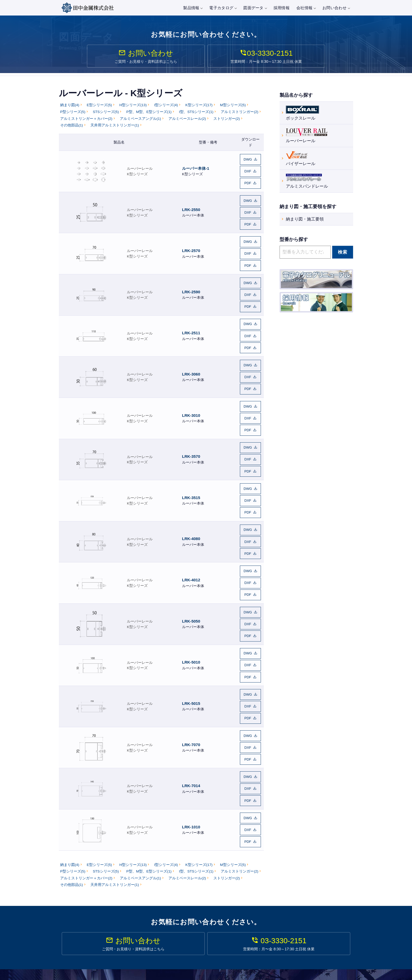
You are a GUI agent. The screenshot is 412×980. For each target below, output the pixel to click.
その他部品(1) (72, 130)
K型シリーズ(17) (199, 110)
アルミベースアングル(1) (140, 123)
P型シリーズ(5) (73, 116)
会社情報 (306, 8)
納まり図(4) (70, 110)
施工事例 (263, 917)
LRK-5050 (191, 558)
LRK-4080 (191, 488)
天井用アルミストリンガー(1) (115, 130)
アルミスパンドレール (307, 182)
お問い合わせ (336, 8)
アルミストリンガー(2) (240, 116)
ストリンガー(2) (227, 123)
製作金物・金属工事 (198, 949)
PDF (248, 183)
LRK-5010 (191, 594)
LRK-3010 (191, 382)
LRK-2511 (191, 311)
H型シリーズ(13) (133, 110)
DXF (248, 173)
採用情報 (282, 8)
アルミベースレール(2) (187, 123)
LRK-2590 (191, 276)
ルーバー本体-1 (196, 170)
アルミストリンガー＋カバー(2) (86, 123)
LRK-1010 (191, 735)
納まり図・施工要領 (305, 221)
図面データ (255, 8)
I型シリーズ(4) (166, 110)
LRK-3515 (191, 452)
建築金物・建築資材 (198, 941)
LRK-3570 (191, 417)
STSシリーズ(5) (106, 116)
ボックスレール (302, 114)
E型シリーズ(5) (99, 110)
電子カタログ (223, 8)
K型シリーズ (137, 176)
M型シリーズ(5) (233, 110)
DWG (248, 163)
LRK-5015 (191, 629)
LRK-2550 (191, 205)
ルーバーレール (140, 170)
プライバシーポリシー (335, 924)
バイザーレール (301, 159)
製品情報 (193, 8)
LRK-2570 (191, 241)
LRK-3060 (191, 347)
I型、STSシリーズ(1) (196, 116)
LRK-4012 (191, 523)
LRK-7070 (191, 665)
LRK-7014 (191, 700)
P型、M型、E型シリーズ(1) (149, 116)
